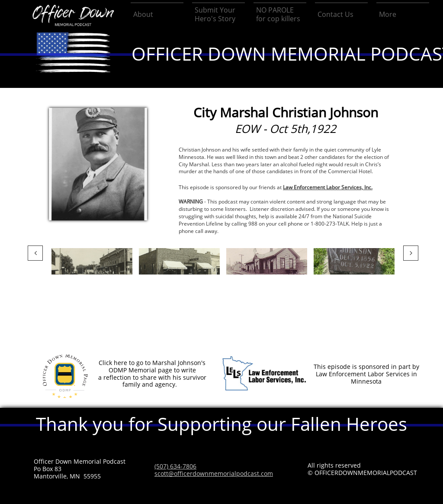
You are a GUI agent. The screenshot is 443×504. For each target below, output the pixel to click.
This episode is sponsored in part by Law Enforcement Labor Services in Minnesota (366, 374)
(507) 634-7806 (175, 466)
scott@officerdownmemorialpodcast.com (214, 473)
